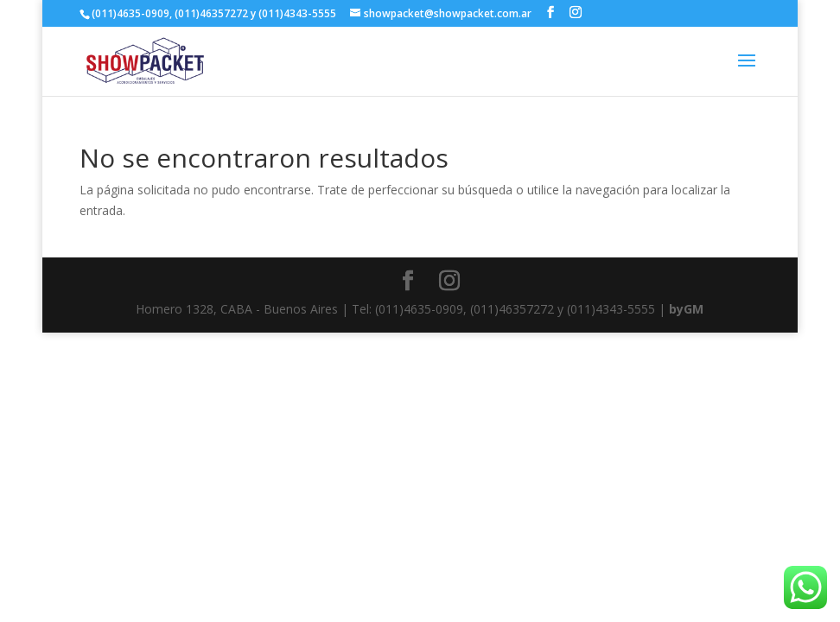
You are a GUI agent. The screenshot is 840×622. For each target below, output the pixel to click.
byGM (686, 309)
